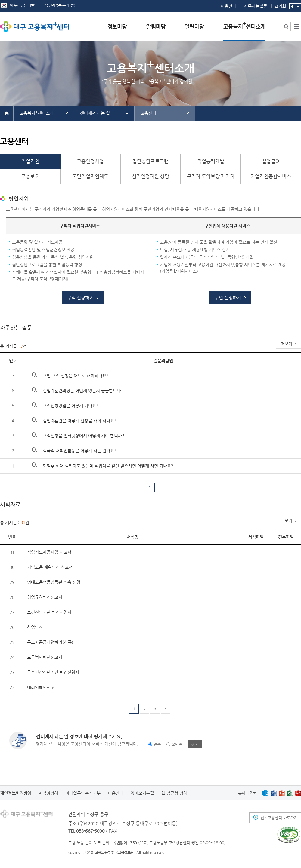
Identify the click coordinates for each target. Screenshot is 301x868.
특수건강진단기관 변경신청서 (53, 672)
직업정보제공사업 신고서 (49, 552)
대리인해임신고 (41, 687)
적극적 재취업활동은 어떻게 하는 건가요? (80, 451)
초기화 (280, 4)
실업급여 (271, 161)
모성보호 (30, 176)
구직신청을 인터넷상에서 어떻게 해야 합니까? (84, 436)
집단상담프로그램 (150, 161)
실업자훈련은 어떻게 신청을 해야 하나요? (80, 421)
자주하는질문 (256, 6)
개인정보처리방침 (16, 793)
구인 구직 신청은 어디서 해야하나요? (76, 376)
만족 (157, 744)
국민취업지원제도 (90, 176)
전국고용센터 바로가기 (279, 818)
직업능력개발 (211, 161)
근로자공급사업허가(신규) (50, 642)
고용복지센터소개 (37, 112)
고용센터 (148, 113)
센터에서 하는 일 (95, 113)
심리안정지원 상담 (150, 176)
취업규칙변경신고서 (45, 597)
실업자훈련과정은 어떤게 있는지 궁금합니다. (82, 391)
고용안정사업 (90, 161)
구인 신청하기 (228, 298)
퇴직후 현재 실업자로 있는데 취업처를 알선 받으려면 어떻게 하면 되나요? (108, 466)
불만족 (177, 744)
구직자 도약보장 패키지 (211, 176)
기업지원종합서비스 (271, 176)
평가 (195, 744)
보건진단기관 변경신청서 (49, 612)
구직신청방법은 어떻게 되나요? (71, 406)
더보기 (286, 344)
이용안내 (228, 6)
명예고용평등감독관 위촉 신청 (54, 582)
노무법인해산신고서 (45, 657)
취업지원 (30, 161)
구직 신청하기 (80, 298)
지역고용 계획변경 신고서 (50, 567)
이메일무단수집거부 (83, 793)
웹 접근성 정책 (174, 793)
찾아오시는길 (142, 793)
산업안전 (35, 627)
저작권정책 (48, 793)
